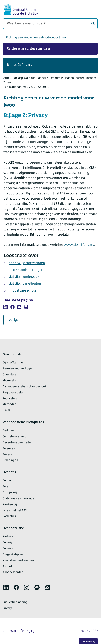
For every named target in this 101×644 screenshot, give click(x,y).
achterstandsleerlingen (26, 270)
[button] (50, 65)
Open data (9, 375)
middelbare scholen (24, 291)
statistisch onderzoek (24, 277)
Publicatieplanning (15, 602)
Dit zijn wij (10, 493)
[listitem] (6, 307)
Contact (8, 481)
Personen (9, 449)
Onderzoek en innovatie (18, 499)
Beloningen (10, 460)
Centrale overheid (15, 437)
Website (8, 536)
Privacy (7, 455)
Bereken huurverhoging (18, 369)
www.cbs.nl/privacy (79, 245)
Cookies (8, 548)
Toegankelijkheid (14, 554)
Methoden (9, 404)
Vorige (16, 320)
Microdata (9, 381)
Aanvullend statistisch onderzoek (24, 387)
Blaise (7, 410)
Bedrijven (9, 431)
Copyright (9, 542)
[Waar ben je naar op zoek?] (50, 24)
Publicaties (10, 399)
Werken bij (10, 505)
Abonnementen (13, 572)
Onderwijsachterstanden (28, 49)
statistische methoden (25, 284)
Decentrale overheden (18, 443)
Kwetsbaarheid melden (18, 560)
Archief (7, 567)
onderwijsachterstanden (27, 263)
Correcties (9, 516)
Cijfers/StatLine (13, 363)
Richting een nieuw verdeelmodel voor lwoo (36, 38)
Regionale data (13, 393)
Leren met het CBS (15, 511)
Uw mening (88, 642)
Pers (5, 487)
